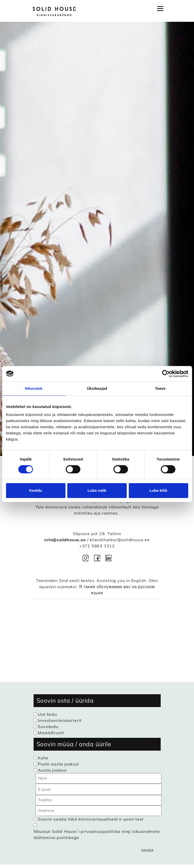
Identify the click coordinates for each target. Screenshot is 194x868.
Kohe (43, 758)
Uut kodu (47, 714)
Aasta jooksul (52, 770)
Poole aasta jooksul (58, 764)
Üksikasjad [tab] (97, 388)
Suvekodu (48, 727)
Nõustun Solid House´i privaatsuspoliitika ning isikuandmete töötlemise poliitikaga (97, 834)
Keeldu (36, 490)
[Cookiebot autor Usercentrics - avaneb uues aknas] (166, 374)
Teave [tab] (160, 388)
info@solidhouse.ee (65, 540)
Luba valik (97, 490)
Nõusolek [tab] (34, 388)
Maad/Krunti (51, 733)
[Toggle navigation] (160, 9)
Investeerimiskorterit (60, 720)
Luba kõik (158, 490)
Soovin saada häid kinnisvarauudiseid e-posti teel (91, 819)
